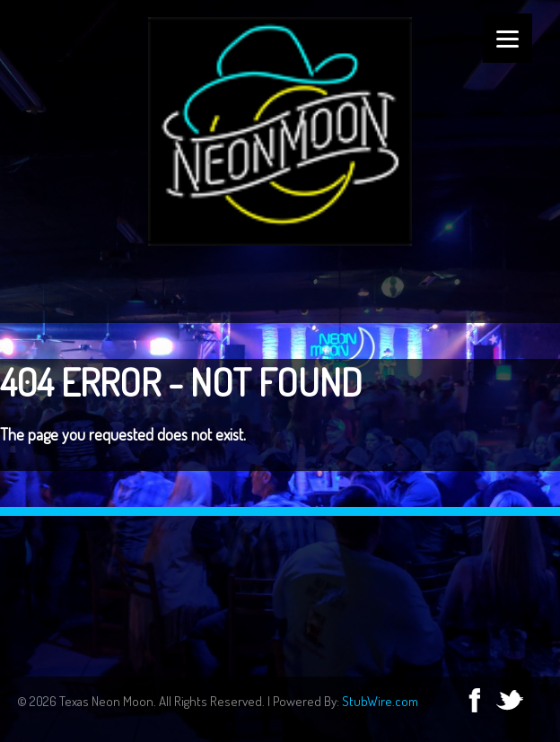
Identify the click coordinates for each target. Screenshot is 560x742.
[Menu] (507, 38)
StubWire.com (380, 701)
